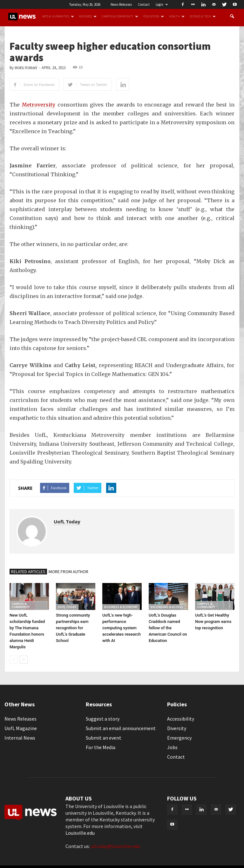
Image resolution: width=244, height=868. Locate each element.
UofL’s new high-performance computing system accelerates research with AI (122, 628)
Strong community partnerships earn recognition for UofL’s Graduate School (73, 628)
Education (154, 16)
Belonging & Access (167, 607)
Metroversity (39, 105)
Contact (144, 4)
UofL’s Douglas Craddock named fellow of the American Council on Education (168, 628)
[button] (232, 16)
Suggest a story (103, 719)
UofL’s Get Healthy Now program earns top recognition (213, 622)
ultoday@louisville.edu (115, 846)
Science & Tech (203, 16)
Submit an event (104, 738)
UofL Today (26, 68)
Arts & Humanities (58, 16)
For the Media (101, 747)
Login (162, 4)
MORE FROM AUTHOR (68, 572)
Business (88, 16)
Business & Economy (121, 607)
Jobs (172, 747)
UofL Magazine (21, 728)
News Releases (121, 4)
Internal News (20, 738)
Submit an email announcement (121, 728)
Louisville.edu (80, 833)
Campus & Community (120, 16)
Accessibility (181, 719)
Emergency (179, 738)
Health (177, 16)
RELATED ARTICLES (28, 572)
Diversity (177, 728)
